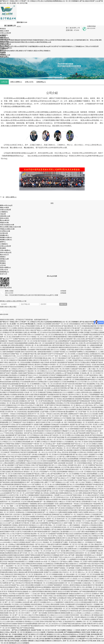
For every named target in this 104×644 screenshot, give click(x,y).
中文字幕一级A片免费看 (58, 630)
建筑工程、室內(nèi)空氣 (91, 40)
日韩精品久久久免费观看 (68, 637)
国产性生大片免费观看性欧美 (21, 630)
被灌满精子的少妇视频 (52, 639)
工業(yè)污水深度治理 (92, 46)
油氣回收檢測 (11, 42)
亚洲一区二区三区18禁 (70, 641)
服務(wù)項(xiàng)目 (6, 205)
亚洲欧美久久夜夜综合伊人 (54, 641)
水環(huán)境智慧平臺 (20, 46)
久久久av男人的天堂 (38, 639)
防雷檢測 (30, 40)
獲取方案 (63, 304)
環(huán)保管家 (50, 40)
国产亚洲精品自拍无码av (67, 639)
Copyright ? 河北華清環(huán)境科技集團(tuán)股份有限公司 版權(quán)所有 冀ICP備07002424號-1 (30, 298)
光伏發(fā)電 (4, 233)
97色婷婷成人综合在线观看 (55, 632)
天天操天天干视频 (84, 634)
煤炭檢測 (18, 42)
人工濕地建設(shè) (79, 46)
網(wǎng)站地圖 (52, 276)
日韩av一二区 (94, 637)
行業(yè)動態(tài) (5, 250)
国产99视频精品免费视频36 (73, 632)
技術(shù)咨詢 (4, 218)
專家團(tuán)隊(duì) (6, 238)
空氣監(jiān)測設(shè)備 (7, 229)
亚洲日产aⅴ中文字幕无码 (89, 630)
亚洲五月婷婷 (86, 632)
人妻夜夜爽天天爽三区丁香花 (23, 637)
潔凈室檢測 (59, 40)
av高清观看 (23, 641)
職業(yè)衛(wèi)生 (68, 40)
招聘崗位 (3, 261)
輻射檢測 (24, 40)
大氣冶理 (3, 214)
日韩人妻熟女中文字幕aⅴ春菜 (87, 641)
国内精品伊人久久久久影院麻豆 (19, 643)
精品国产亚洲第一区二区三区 (40, 630)
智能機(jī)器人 (4, 235)
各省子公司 (4, 274)
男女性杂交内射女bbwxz (71, 634)
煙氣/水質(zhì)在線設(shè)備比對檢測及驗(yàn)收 (36, 42)
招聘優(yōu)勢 (4, 259)
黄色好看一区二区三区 (18, 632)
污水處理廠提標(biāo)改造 (35, 46)
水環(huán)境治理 (5, 210)
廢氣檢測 (18, 40)
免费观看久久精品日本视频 (36, 641)
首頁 (52, 203)
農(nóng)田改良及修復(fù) (8, 51)
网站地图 (31, 324)
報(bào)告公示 (4, 255)
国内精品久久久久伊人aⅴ (54, 634)
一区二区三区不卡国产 (40, 637)
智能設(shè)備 (4, 223)
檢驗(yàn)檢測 (4, 208)
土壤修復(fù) (4, 212)
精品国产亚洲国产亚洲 (23, 639)
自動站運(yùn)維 (5, 216)
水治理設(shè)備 (5, 231)
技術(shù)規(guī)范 (6, 253)
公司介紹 (4, 82)
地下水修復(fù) (29, 51)
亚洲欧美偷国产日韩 (83, 637)
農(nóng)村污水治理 (50, 46)
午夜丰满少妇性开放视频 (11, 641)
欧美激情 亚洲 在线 (53, 637)
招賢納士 (3, 257)
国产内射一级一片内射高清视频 (12, 634)
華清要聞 (3, 248)
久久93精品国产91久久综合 (84, 639)
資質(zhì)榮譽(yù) (16, 82)
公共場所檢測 (78, 40)
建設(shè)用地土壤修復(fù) (42, 51)
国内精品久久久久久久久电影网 (36, 632)
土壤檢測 (12, 40)
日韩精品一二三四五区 (73, 630)
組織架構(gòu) (41, 82)
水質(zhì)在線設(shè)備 (7, 225)
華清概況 (3, 263)
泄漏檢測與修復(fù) (39, 40)
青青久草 (43, 634)
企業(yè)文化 (29, 82)
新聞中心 (3, 242)
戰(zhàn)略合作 (5, 220)
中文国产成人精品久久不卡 (31, 634)
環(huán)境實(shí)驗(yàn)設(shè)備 (10, 227)
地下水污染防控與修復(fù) (65, 46)
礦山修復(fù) (20, 51)
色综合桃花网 (95, 634)
